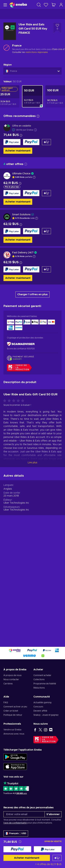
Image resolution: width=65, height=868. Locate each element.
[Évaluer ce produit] (15, 508)
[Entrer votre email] (24, 814)
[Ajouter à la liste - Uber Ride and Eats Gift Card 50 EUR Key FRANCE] (57, 28)
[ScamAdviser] (21, 344)
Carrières (8, 684)
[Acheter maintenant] (17, 849)
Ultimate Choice (21, 174)
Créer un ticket (11, 711)
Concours (38, 707)
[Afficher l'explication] (34, 177)
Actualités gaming (42, 702)
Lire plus (32, 570)
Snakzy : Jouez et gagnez (46, 715)
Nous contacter (11, 679)
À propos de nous (12, 675)
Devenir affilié (40, 711)
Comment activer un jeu (15, 707)
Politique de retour (13, 715)
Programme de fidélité (45, 684)
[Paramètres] (16, 833)
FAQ (6, 702)
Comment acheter (42, 675)
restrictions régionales (37, 52)
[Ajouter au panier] (57, 858)
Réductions (39, 688)
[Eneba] (18, 5)
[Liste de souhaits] (46, 5)
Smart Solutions (21, 215)
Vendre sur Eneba (12, 730)
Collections (39, 679)
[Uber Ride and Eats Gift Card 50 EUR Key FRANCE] (32, 96)
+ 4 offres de (48, 864)
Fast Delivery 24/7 (23, 253)
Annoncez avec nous (14, 734)
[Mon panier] (54, 5)
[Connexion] (61, 5)
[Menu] (5, 5)
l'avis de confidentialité (15, 823)
